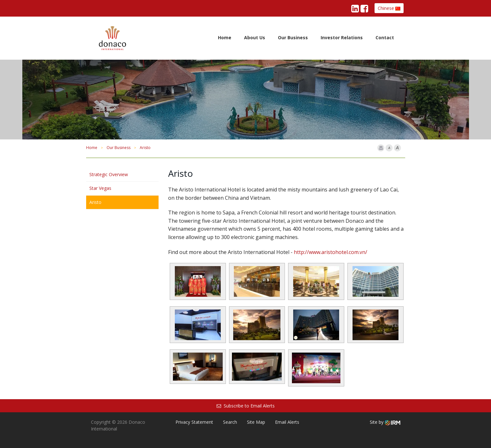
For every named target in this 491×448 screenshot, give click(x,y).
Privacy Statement (194, 422)
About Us (255, 37)
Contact (385, 37)
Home (225, 37)
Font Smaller (389, 148)
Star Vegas (100, 188)
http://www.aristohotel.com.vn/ (331, 252)
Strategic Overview (109, 174)
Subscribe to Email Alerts (246, 406)
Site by (385, 422)
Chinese (389, 8)
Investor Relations (342, 37)
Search (230, 422)
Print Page (381, 148)
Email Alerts (287, 422)
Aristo (95, 202)
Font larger (397, 148)
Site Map (256, 422)
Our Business (293, 37)
